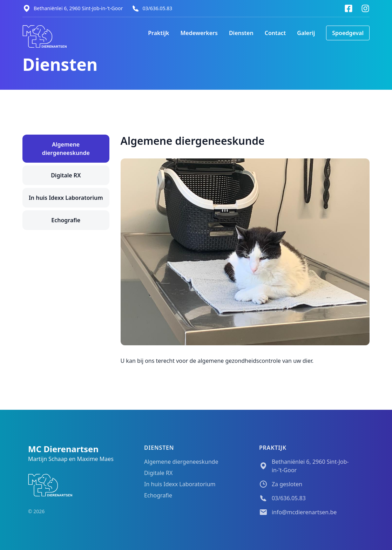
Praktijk (158, 33)
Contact (275, 33)
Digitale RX (66, 175)
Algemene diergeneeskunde (66, 149)
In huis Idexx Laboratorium (66, 198)
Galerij (306, 33)
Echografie (66, 220)
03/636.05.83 (158, 8)
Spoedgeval (348, 33)
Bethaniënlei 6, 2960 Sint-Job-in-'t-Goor (78, 8)
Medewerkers (199, 33)
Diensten (241, 33)
